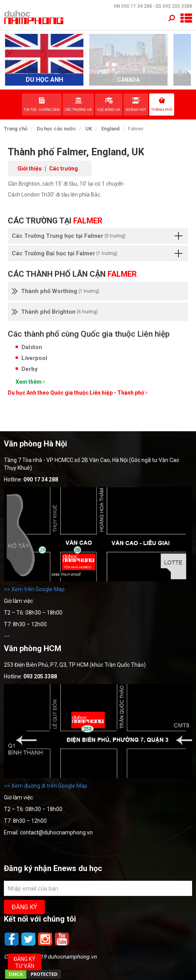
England (110, 129)
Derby (30, 369)
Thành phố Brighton (55, 312)
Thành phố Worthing (56, 291)
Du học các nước (56, 129)
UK (89, 129)
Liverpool (34, 358)
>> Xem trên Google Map (34, 589)
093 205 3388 (177, 6)
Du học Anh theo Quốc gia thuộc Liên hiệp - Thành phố (78, 393)
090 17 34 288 (137, 6)
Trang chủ (16, 129)
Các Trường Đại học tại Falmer (97, 253)
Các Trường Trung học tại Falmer (97, 236)
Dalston (32, 347)
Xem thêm (30, 382)
